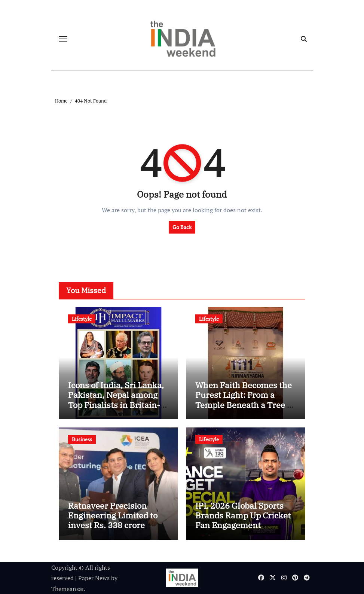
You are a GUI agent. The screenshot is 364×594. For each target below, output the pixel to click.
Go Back (182, 227)
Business (82, 439)
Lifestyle (82, 319)
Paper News (94, 578)
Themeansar (68, 589)
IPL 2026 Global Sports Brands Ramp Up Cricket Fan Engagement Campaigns (243, 520)
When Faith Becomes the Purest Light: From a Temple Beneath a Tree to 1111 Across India (245, 400)
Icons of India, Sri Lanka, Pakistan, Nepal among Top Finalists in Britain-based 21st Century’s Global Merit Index (116, 405)
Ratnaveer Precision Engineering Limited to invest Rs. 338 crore (113, 515)
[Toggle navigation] (63, 39)
